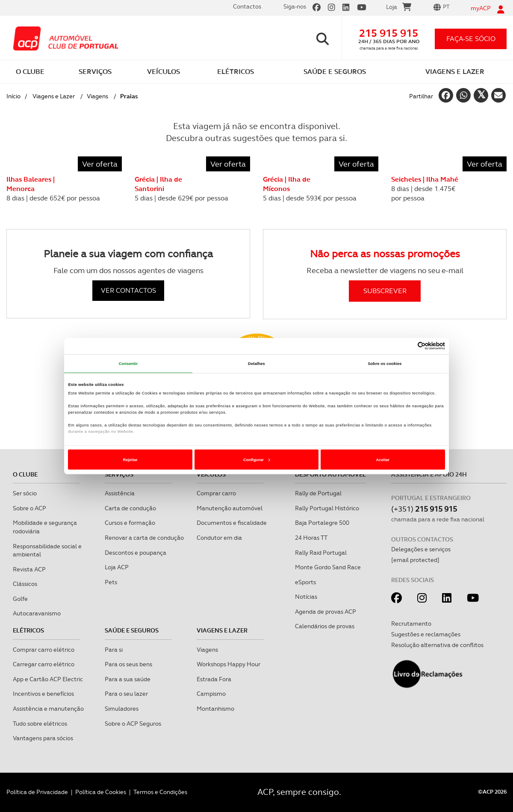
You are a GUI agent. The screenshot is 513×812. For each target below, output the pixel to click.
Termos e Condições (160, 792)
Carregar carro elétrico (44, 664)
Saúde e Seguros (132, 630)
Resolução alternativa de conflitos (437, 645)
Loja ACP (117, 567)
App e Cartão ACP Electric (48, 679)
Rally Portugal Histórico (327, 508)
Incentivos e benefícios (43, 694)
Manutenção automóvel (230, 508)
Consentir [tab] (128, 364)
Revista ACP (29, 569)
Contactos (247, 6)
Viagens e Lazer (54, 96)
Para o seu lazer (126, 694)
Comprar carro (216, 493)
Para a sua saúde (128, 679)
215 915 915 (389, 33)
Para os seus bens (128, 664)
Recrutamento (411, 624)
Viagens (97, 96)
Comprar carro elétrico (44, 650)
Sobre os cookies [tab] (385, 364)
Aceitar (383, 460)
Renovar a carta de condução (144, 538)
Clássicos (25, 584)
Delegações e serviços (421, 549)
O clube (25, 474)
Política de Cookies (101, 792)
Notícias (306, 597)
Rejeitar (130, 460)
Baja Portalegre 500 (322, 523)
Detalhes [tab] (256, 364)
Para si (114, 650)
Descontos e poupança (136, 553)
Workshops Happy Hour (228, 664)
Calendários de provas (325, 626)
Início (13, 96)
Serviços (119, 474)
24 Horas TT (311, 538)
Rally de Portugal (318, 493)
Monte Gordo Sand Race (328, 567)
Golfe (20, 599)
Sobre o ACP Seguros (133, 724)
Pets (111, 582)
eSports (305, 582)
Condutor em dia (219, 538)
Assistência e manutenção (48, 709)
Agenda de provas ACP (326, 612)
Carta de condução (130, 508)
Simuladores (122, 709)
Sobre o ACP (29, 508)
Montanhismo (215, 709)
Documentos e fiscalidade (232, 523)
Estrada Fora (214, 679)
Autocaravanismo (37, 613)
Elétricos (28, 630)
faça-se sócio (471, 39)
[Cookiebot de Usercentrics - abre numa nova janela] (408, 346)
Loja (399, 8)
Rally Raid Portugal (321, 553)
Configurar (257, 460)
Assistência (120, 493)
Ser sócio (25, 493)
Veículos (211, 474)
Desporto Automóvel (330, 474)
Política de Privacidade (37, 792)
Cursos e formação (130, 523)
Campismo (211, 694)
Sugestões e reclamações (426, 634)
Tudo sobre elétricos (40, 724)
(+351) (424, 509)
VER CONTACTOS (128, 290)
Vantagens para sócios (43, 738)
